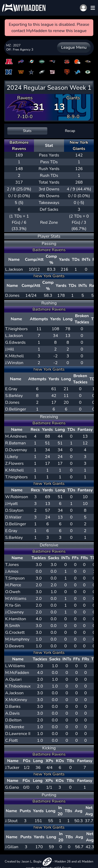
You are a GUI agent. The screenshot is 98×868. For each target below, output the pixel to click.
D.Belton (13, 720)
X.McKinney (16, 700)
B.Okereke (15, 727)
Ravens (25, 98)
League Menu (74, 47)
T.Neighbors (16, 329)
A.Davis (13, 713)
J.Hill (10, 349)
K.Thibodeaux (18, 686)
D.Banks (13, 707)
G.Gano (12, 787)
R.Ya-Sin (13, 605)
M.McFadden (17, 673)
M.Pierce (13, 585)
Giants (73, 98)
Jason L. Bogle (37, 861)
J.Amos (12, 571)
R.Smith (13, 626)
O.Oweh (13, 592)
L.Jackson (14, 269)
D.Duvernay (16, 450)
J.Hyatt (11, 504)
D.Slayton (14, 510)
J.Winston (14, 363)
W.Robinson (17, 497)
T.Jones (12, 565)
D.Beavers (15, 646)
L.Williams (15, 666)
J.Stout (11, 821)
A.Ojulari (13, 679)
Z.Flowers (15, 463)
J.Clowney (15, 612)
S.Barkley (14, 396)
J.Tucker (12, 768)
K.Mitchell (15, 356)
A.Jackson (15, 693)
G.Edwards (15, 342)
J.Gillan (12, 847)
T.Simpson (15, 578)
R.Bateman (16, 443)
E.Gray (11, 389)
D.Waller (13, 517)
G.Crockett (15, 632)
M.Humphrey (17, 639)
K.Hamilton (16, 619)
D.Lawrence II (18, 734)
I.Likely (12, 457)
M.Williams (16, 599)
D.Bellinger (16, 409)
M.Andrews (16, 436)
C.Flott (11, 740)
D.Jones (12, 296)
